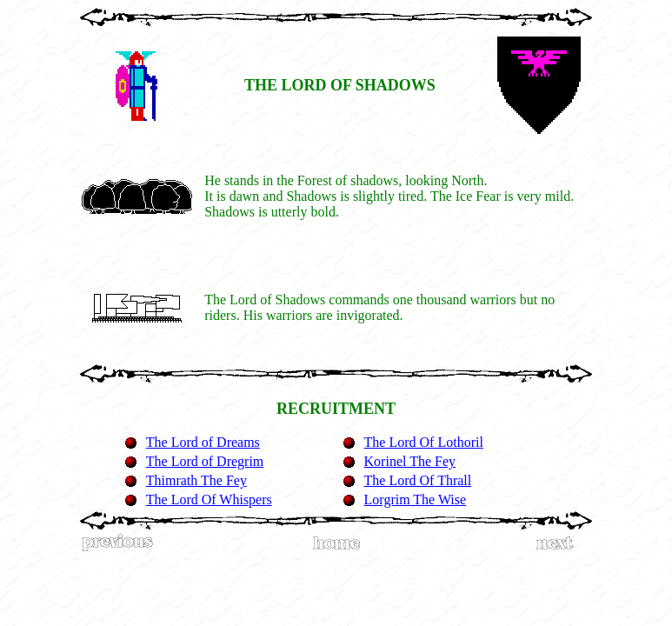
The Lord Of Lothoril (424, 442)
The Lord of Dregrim (205, 461)
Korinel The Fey (410, 461)
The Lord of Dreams (203, 442)
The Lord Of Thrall (418, 480)
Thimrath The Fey (196, 480)
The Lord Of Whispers (209, 499)
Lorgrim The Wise (416, 499)
